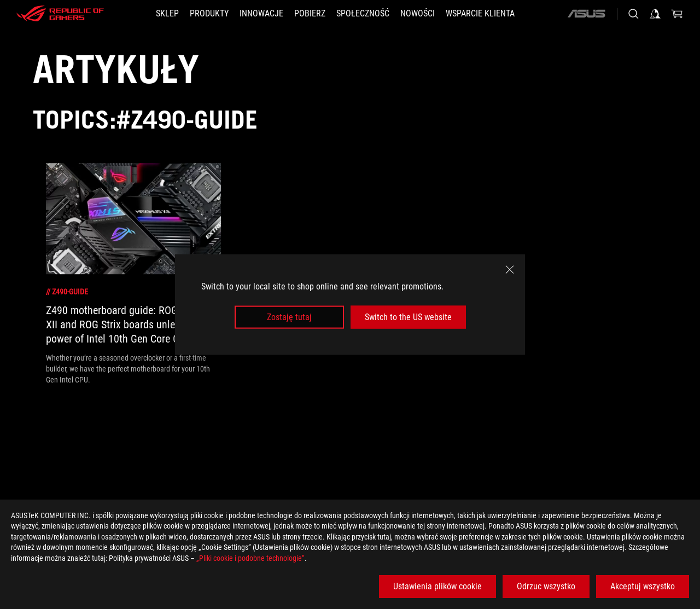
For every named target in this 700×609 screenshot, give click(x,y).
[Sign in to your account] (655, 14)
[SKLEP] (167, 14)
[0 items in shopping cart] (677, 14)
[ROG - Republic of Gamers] (60, 14)
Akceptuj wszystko (643, 586)
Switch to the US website (408, 317)
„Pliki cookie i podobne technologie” (250, 558)
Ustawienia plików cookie (437, 586)
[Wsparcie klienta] (480, 14)
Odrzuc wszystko (546, 586)
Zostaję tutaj (289, 317)
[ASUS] (586, 14)
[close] (510, 269)
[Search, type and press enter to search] (633, 14)
